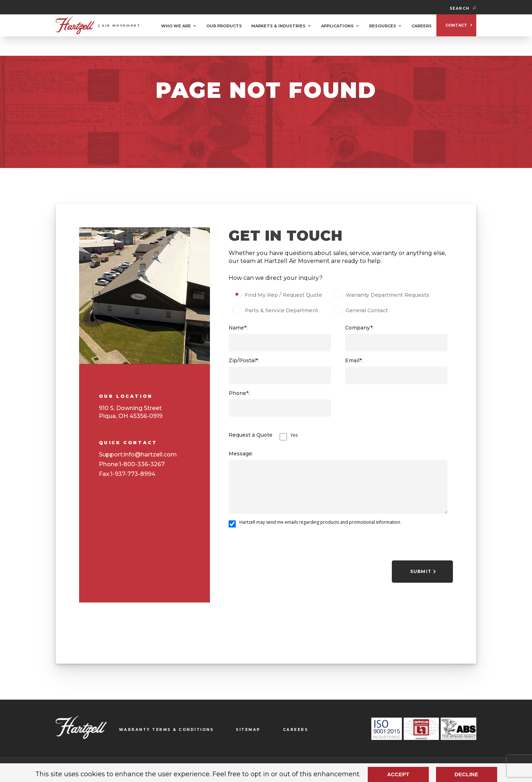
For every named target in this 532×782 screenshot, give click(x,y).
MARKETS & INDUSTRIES (278, 26)
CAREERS (422, 26)
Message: (241, 454)
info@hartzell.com (150, 454)
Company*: (359, 328)
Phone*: (239, 393)
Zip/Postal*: (244, 360)
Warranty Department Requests (382, 295)
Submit (423, 571)
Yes (294, 435)
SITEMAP (248, 730)
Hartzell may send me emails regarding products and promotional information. (320, 522)
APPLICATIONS (337, 26)
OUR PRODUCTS (224, 26)
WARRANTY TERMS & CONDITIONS (166, 730)
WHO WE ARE (176, 26)
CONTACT (456, 25)
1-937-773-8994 (133, 474)
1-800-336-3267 (142, 464)
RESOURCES (383, 26)
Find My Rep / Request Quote (279, 295)
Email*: (354, 360)
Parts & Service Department (278, 311)
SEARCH (463, 8)
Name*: (238, 328)
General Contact (363, 311)
